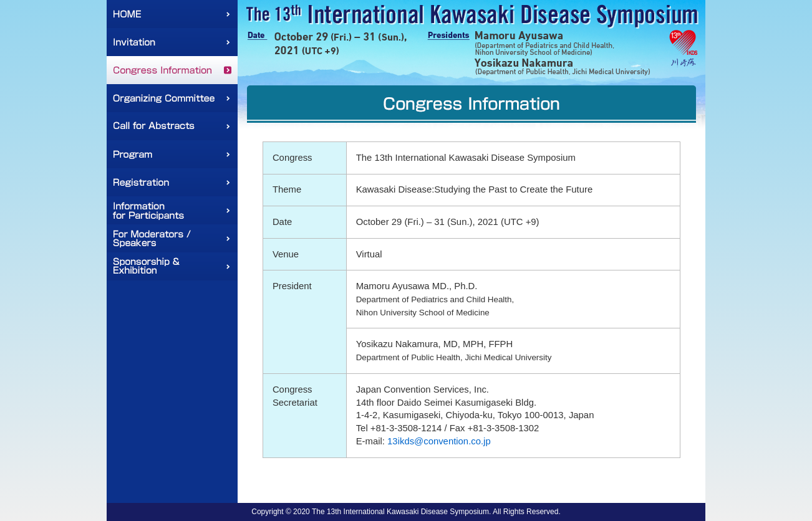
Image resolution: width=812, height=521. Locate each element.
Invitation (172, 42)
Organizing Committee (172, 98)
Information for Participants (172, 210)
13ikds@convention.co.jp (439, 441)
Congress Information (172, 70)
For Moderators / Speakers (172, 238)
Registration (172, 182)
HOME (172, 14)
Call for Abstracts (172, 126)
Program (172, 154)
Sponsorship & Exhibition (172, 266)
